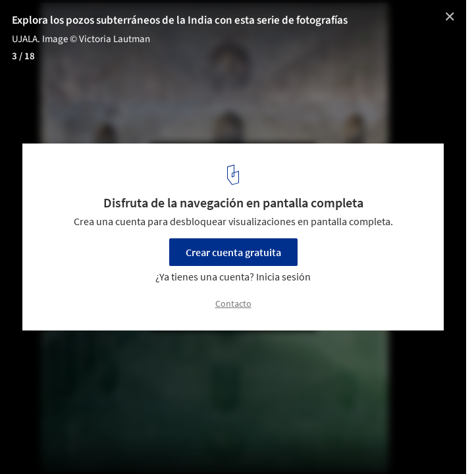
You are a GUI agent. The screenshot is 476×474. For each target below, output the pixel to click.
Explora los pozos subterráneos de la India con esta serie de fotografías (180, 20)
